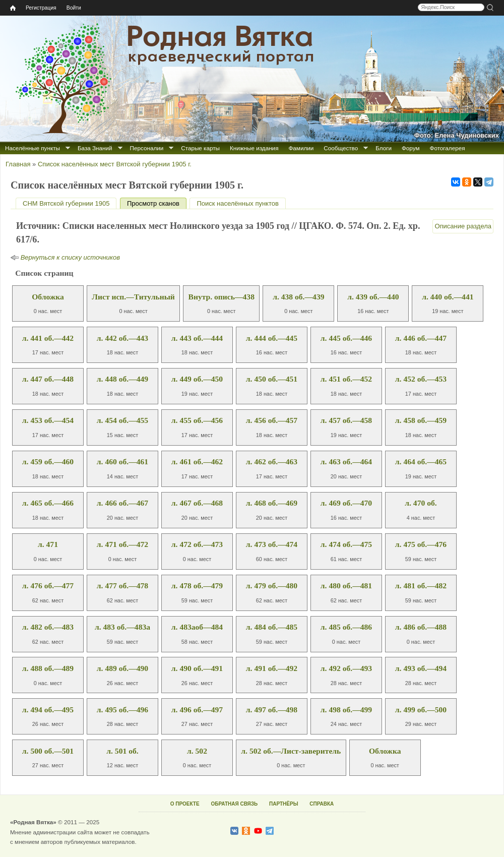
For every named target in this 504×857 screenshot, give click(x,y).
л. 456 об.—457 (272, 420)
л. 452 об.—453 (421, 379)
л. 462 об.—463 (272, 462)
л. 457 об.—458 (346, 420)
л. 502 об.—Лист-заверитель (291, 751)
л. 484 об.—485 (272, 627)
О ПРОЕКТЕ (185, 804)
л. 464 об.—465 (421, 462)
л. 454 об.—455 (122, 420)
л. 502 (197, 751)
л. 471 (48, 544)
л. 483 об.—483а (122, 627)
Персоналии (147, 148)
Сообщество (341, 148)
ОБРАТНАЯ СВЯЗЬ (234, 804)
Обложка (48, 297)
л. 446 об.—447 (421, 338)
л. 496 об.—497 (197, 710)
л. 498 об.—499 (346, 710)
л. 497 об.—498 (272, 710)
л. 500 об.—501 (48, 751)
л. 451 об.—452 (346, 379)
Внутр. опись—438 (222, 297)
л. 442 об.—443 (122, 338)
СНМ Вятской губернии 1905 (66, 203)
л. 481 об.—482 (421, 586)
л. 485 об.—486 (346, 627)
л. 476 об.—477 (48, 586)
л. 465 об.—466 (48, 503)
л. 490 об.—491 (197, 668)
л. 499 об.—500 (421, 710)
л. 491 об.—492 (272, 668)
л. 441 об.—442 (48, 338)
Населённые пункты (33, 148)
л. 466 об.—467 (122, 503)
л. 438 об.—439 (298, 297)
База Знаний (95, 148)
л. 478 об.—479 (197, 586)
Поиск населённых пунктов (237, 203)
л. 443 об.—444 (197, 338)
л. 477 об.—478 (122, 586)
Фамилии (301, 148)
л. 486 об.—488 (421, 627)
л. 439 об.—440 (373, 297)
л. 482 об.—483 (48, 627)
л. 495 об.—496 (122, 710)
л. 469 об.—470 (346, 503)
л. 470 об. (421, 503)
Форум (411, 148)
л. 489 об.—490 (122, 668)
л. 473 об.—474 (272, 544)
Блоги (384, 148)
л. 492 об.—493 (346, 668)
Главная (18, 164)
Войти (74, 8)
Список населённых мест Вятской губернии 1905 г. (115, 164)
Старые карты (200, 148)
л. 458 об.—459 (421, 420)
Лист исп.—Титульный (133, 297)
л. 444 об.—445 (272, 338)
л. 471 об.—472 (122, 544)
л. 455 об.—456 (197, 420)
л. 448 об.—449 (122, 379)
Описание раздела (463, 226)
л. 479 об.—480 (272, 586)
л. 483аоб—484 (197, 627)
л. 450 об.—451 (272, 379)
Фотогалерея (448, 148)
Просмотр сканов (157, 203)
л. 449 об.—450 (197, 379)
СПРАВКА (322, 804)
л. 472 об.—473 (197, 544)
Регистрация (41, 8)
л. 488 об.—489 (48, 668)
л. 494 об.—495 (48, 710)
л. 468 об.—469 (272, 503)
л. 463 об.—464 (346, 462)
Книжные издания (254, 148)
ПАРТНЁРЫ (283, 804)
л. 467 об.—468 (197, 503)
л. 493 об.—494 (421, 668)
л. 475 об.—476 (421, 544)
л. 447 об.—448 (48, 379)
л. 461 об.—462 (197, 462)
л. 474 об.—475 (346, 544)
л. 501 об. (122, 751)
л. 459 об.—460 (48, 462)
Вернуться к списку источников (70, 257)
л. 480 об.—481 (346, 586)
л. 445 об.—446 (346, 338)
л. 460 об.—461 (122, 462)
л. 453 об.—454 (48, 420)
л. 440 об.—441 (448, 297)
